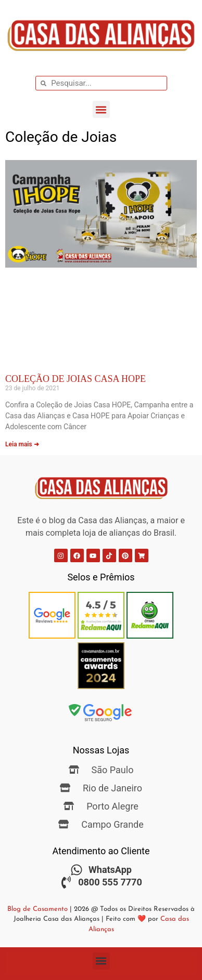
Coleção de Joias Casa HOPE (75, 379)
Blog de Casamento (37, 909)
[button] (101, 109)
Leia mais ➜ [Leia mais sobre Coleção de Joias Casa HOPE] (22, 444)
